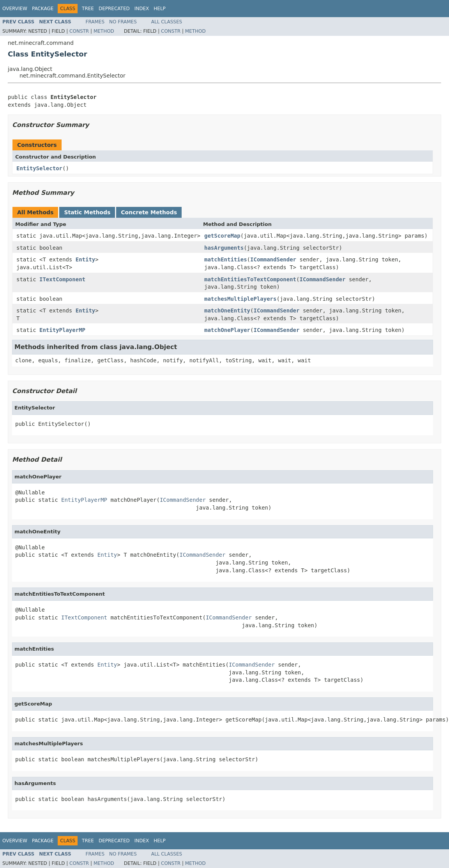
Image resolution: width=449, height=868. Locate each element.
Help (160, 9)
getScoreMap (222, 236)
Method (104, 31)
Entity (86, 259)
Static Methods (87, 212)
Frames (95, 22)
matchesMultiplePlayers (240, 299)
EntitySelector (39, 168)
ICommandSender (273, 259)
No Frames (123, 22)
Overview (15, 9)
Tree (88, 9)
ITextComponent (62, 279)
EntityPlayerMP (62, 330)
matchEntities (226, 259)
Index (142, 9)
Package (43, 9)
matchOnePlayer (227, 330)
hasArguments (224, 248)
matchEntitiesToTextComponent (250, 279)
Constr (79, 31)
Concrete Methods (149, 212)
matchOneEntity (227, 311)
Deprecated (114, 9)
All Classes (167, 22)
